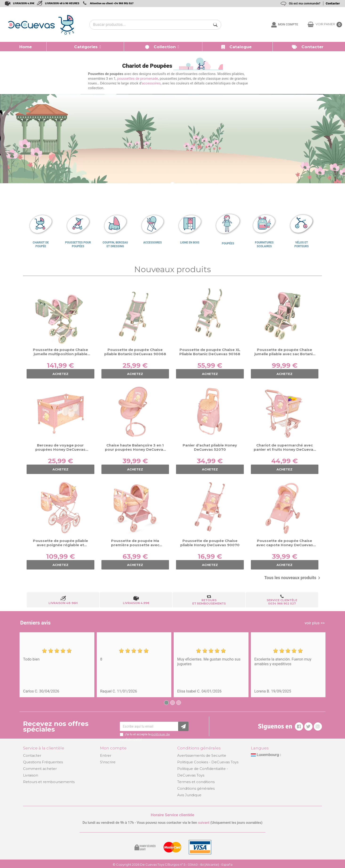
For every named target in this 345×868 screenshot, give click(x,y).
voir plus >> (315, 623)
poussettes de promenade (138, 79)
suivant (204, 823)
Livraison (31, 775)
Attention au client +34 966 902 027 (112, 3)
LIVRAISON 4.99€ (24, 3)
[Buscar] (215, 25)
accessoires (151, 83)
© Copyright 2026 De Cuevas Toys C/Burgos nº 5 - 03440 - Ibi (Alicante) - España (173, 864)
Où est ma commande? (305, 3)
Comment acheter (40, 769)
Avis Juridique (189, 795)
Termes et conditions (196, 782)
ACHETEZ (60, 374)
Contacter (333, 3)
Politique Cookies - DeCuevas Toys (208, 762)
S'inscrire (108, 762)
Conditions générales (196, 788)
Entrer (106, 755)
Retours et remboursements (49, 782)
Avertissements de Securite (202, 755)
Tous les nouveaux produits (293, 578)
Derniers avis (35, 623)
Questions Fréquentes (43, 762)
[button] (85, 47)
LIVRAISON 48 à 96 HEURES (62, 3)
